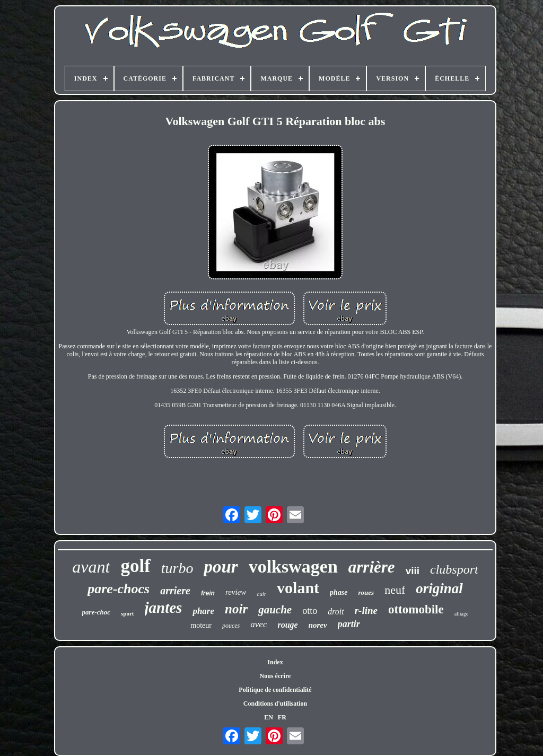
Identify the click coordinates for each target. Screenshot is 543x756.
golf (135, 566)
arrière (372, 567)
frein (208, 593)
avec (259, 624)
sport (127, 613)
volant (298, 588)
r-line (366, 610)
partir (349, 624)
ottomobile (416, 609)
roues (366, 592)
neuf (395, 590)
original (439, 588)
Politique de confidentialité (275, 690)
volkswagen (293, 566)
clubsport (454, 569)
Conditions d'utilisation (275, 704)
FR (282, 717)
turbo (177, 568)
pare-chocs (119, 589)
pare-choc (96, 612)
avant (91, 567)
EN (269, 717)
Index (275, 662)
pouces (231, 626)
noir (236, 609)
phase (339, 592)
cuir (261, 594)
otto (310, 611)
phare (203, 611)
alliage (462, 614)
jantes (164, 608)
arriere (175, 591)
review (236, 592)
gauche (275, 610)
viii (413, 571)
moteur (201, 625)
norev (318, 625)
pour (221, 567)
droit (336, 612)
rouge (287, 625)
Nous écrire (275, 676)
